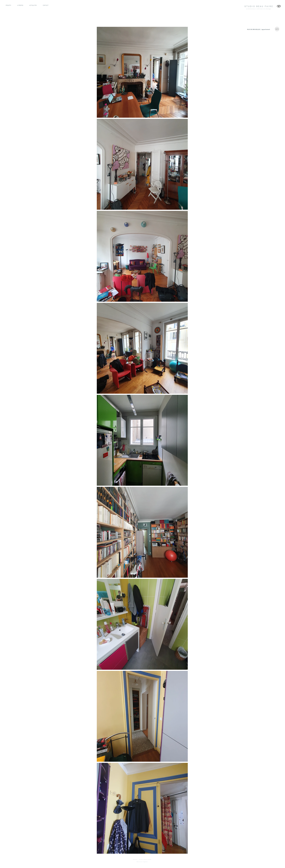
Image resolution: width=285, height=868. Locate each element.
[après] (277, 29)
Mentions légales (142, 862)
